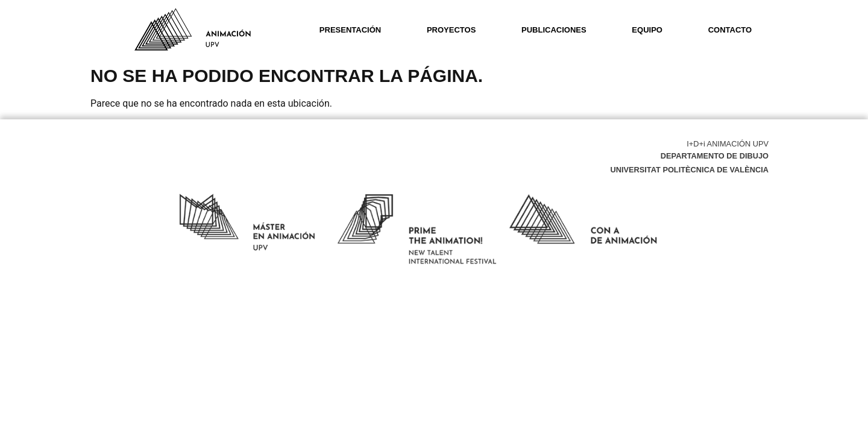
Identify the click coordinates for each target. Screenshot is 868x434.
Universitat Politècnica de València (689, 170)
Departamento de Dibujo (715, 156)
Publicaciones (554, 30)
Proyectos (451, 30)
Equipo (647, 30)
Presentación (350, 30)
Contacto (730, 30)
